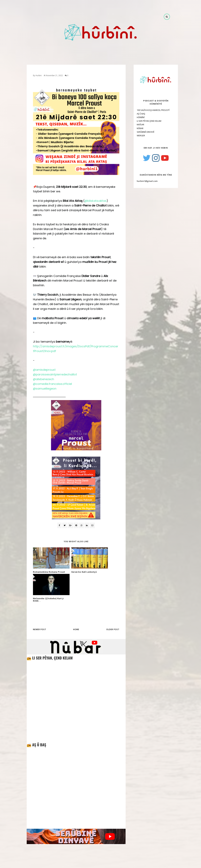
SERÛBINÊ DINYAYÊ (142, 132)
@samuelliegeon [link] (45, 389)
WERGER (137, 136)
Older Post (113, 603)
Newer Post (40, 603)
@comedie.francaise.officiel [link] (52, 384)
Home (76, 603)
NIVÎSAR (137, 125)
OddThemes (107, 863)
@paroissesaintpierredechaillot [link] (55, 374)
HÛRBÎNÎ (137, 117)
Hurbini (39, 76)
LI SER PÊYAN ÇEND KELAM (145, 121)
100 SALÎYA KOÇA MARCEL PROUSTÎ (149, 110)
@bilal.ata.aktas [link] (96, 201)
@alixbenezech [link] (43, 379)
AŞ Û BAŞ (137, 114)
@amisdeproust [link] (44, 370)
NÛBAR (136, 128)
